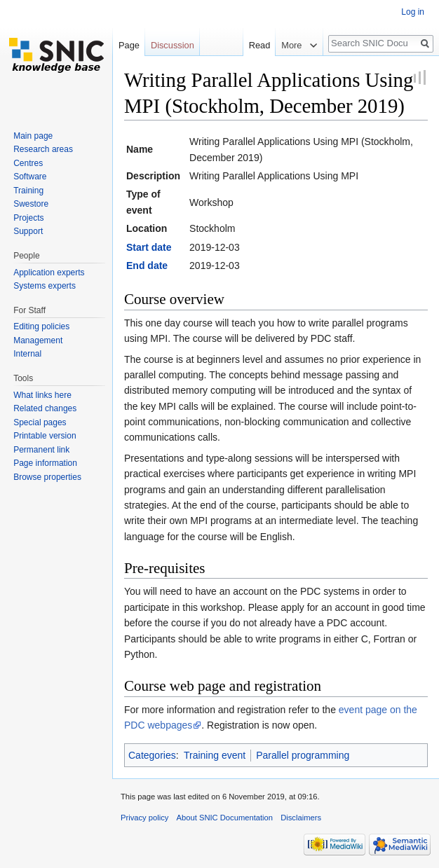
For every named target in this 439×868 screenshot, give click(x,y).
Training (28, 191)
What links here (42, 395)
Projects (28, 218)
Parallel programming (303, 755)
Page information (45, 463)
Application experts (49, 273)
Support (28, 231)
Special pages (40, 422)
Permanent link (41, 450)
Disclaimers (301, 818)
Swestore (31, 204)
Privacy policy (144, 818)
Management (38, 340)
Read (258, 45)
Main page (33, 136)
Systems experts (45, 286)
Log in (413, 12)
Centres (28, 163)
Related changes (45, 408)
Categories (152, 755)
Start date (149, 247)
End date (147, 266)
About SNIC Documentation (225, 818)
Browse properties (47, 477)
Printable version (45, 436)
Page (129, 45)
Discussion (173, 45)
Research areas (43, 149)
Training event (215, 755)
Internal (27, 354)
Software (30, 177)
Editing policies (41, 326)
